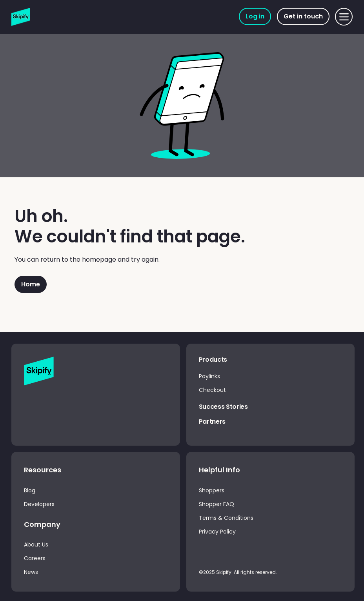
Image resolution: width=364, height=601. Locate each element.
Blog (30, 490)
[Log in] (255, 16)
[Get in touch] (303, 16)
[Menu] (344, 17)
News (31, 572)
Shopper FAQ (217, 504)
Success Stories (223, 407)
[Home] (31, 284)
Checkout (212, 390)
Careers (35, 558)
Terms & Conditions (226, 518)
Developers (39, 504)
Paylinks (209, 376)
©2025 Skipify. (216, 572)
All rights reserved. (255, 572)
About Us (36, 545)
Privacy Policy (217, 532)
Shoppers (212, 490)
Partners (212, 422)
